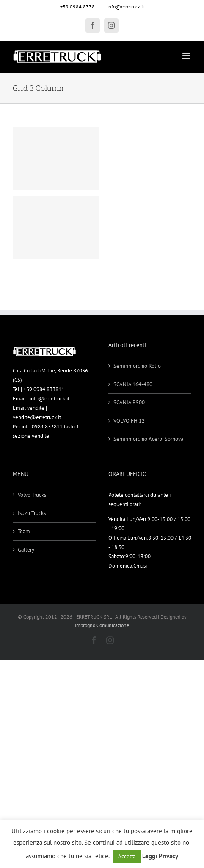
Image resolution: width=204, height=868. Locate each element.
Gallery (26, 550)
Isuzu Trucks (32, 513)
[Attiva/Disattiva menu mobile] (187, 56)
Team (24, 531)
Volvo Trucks (32, 495)
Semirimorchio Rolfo (137, 366)
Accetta (127, 856)
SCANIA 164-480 (133, 384)
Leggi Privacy (160, 856)
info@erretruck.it (126, 7)
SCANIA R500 (129, 402)
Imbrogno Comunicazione (102, 625)
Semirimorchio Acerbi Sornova (148, 439)
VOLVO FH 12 (129, 421)
